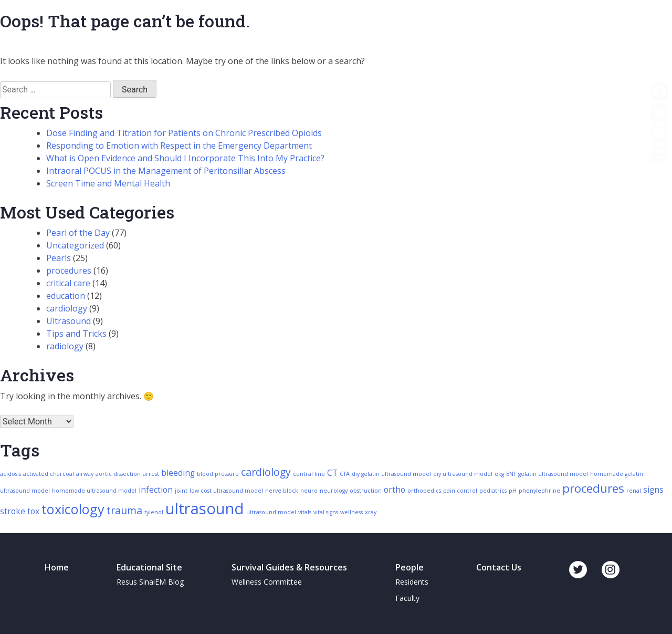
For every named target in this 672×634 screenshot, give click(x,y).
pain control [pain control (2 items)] (460, 491)
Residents (412, 582)
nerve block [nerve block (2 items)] (282, 491)
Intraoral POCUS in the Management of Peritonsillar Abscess (166, 171)
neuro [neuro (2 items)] (309, 491)
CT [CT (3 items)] (332, 473)
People (409, 567)
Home (57, 567)
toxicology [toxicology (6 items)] (73, 509)
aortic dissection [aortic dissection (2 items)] (118, 474)
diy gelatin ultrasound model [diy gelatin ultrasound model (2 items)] (391, 474)
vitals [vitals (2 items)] (305, 512)
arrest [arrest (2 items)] (151, 474)
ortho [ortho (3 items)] (395, 490)
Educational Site (149, 567)
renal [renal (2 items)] (634, 491)
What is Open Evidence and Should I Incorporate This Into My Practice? (185, 158)
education (66, 296)
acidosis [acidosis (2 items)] (10, 474)
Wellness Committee (267, 582)
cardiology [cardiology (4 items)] (266, 472)
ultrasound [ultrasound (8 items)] (205, 508)
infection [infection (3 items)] (156, 490)
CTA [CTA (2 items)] (345, 474)
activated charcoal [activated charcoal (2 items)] (49, 474)
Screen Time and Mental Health (108, 183)
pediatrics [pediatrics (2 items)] (493, 491)
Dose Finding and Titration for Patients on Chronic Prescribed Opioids (184, 133)
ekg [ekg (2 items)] (499, 474)
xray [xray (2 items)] (371, 512)
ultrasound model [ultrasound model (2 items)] (271, 512)
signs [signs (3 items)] (653, 490)
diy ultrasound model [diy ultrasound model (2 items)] (463, 474)
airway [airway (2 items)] (85, 474)
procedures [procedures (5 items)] (593, 488)
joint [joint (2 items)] (181, 491)
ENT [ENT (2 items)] (511, 474)
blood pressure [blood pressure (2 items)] (218, 474)
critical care (68, 283)
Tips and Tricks (76, 334)
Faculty (407, 598)
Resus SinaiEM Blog (150, 582)
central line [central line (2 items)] (309, 474)
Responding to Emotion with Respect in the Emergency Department (179, 145)
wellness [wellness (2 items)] (351, 512)
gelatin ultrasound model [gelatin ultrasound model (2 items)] (553, 474)
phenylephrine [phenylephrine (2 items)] (539, 491)
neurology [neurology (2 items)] (334, 491)
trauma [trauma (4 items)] (124, 510)
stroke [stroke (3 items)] (13, 511)
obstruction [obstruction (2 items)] (366, 491)
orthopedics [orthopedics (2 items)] (424, 491)
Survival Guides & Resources (289, 567)
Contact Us (499, 567)
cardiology (67, 308)
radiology (65, 346)
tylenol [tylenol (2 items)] (154, 512)
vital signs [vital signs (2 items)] (326, 512)
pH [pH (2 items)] (513, 491)
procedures (69, 271)
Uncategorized (75, 245)
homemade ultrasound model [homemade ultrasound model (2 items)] (94, 491)
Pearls (59, 258)
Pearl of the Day (78, 233)
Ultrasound (69, 321)
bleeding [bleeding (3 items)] (178, 473)
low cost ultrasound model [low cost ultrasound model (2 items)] (226, 491)
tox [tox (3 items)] (33, 511)
